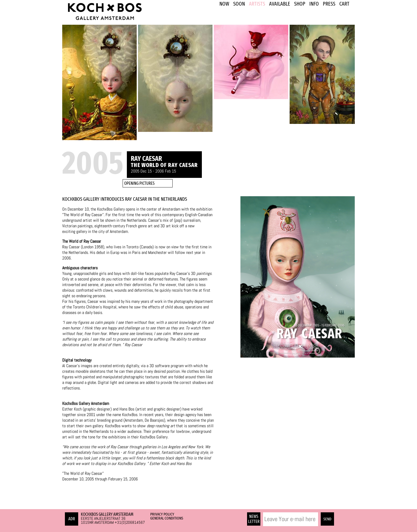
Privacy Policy (162, 514)
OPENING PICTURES (139, 183)
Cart (344, 4)
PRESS (329, 4)
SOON (239, 4)
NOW (224, 4)
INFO (314, 4)
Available (280, 4)
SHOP (300, 4)
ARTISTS (257, 4)
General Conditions (167, 518)
